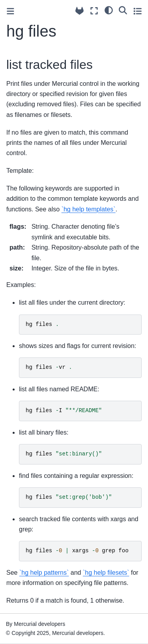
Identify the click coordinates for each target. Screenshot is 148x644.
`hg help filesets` (106, 573)
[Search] (123, 10)
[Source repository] (80, 11)
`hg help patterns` (44, 573)
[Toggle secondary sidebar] (138, 11)
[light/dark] (109, 10)
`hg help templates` (89, 209)
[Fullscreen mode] (94, 11)
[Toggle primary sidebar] (10, 11)
